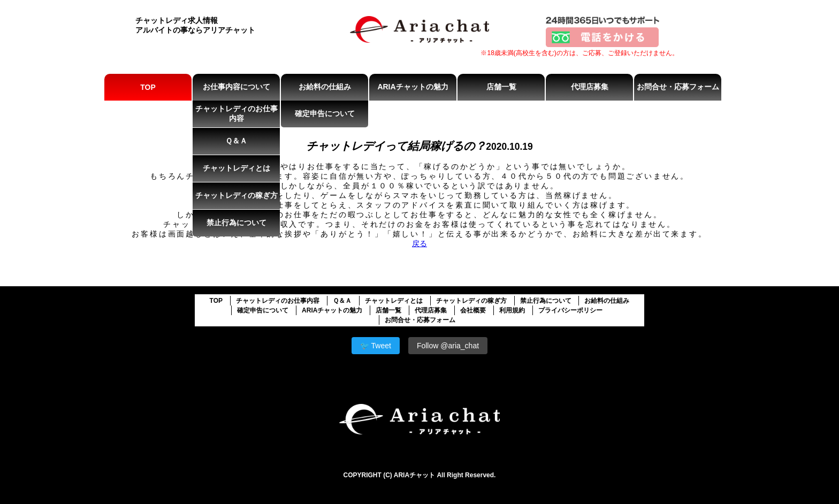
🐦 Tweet (376, 346)
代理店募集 (590, 87)
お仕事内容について (237, 87)
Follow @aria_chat (448, 346)
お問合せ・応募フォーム (678, 87)
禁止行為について (237, 223)
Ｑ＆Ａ (236, 141)
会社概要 (473, 310)
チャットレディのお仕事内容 (237, 113)
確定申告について (325, 113)
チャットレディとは (237, 168)
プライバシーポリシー (570, 310)
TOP (148, 87)
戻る (419, 243)
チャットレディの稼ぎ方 (237, 195)
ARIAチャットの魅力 (413, 87)
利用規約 (512, 310)
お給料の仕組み (325, 87)
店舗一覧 (501, 87)
